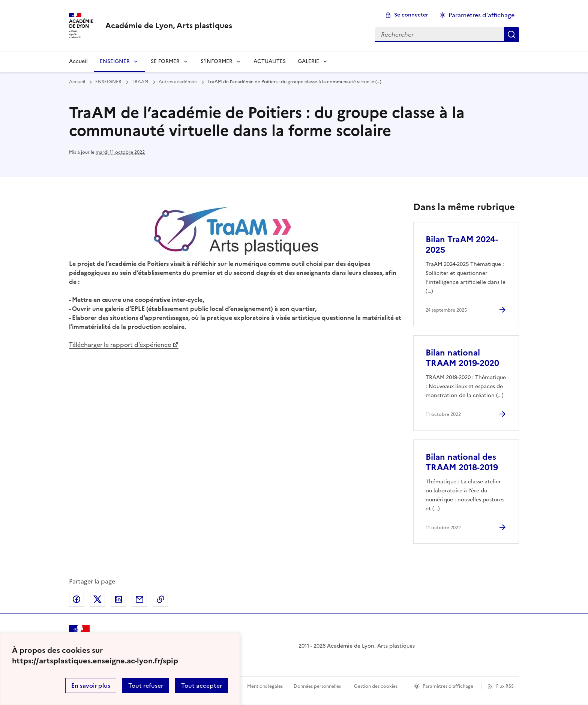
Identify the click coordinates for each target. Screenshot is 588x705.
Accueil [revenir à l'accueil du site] (78, 61)
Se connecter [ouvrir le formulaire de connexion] (411, 15)
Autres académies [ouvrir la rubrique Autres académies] (178, 82)
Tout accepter (202, 685)
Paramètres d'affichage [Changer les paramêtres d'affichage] (481, 15)
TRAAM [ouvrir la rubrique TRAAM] (140, 82)
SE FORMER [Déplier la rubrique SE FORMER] (165, 61)
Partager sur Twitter (97, 599)
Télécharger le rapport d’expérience (120, 345)
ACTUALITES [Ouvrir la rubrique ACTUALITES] (270, 61)
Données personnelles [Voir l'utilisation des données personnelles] (317, 686)
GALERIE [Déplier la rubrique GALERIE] (308, 61)
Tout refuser (146, 685)
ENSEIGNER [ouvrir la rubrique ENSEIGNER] (108, 82)
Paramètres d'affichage (448, 686)
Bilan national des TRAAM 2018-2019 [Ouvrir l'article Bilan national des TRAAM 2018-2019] (462, 462)
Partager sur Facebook (76, 599)
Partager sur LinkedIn (118, 599)
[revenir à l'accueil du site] (169, 25)
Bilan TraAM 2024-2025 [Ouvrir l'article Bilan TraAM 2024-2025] (462, 245)
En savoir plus (91, 685)
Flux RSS (505, 686)
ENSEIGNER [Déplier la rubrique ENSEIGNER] (115, 61)
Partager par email (139, 599)
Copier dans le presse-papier (160, 599)
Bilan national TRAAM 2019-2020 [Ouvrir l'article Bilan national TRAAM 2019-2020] (462, 358)
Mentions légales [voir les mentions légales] (265, 686)
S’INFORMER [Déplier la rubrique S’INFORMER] (217, 61)
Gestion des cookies (376, 686)
